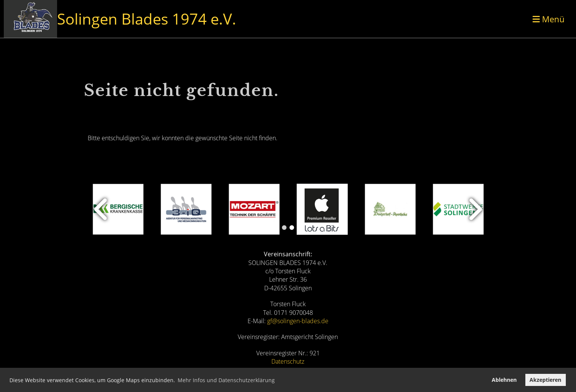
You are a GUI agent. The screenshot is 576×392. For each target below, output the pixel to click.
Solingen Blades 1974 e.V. (147, 19)
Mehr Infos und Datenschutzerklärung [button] (226, 380)
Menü (549, 19)
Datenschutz (288, 361)
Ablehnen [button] (504, 380)
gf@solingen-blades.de (298, 321)
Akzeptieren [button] (545, 380)
